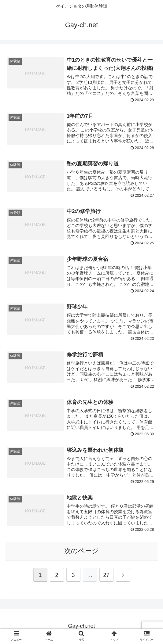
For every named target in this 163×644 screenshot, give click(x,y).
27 (106, 575)
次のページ (81, 551)
